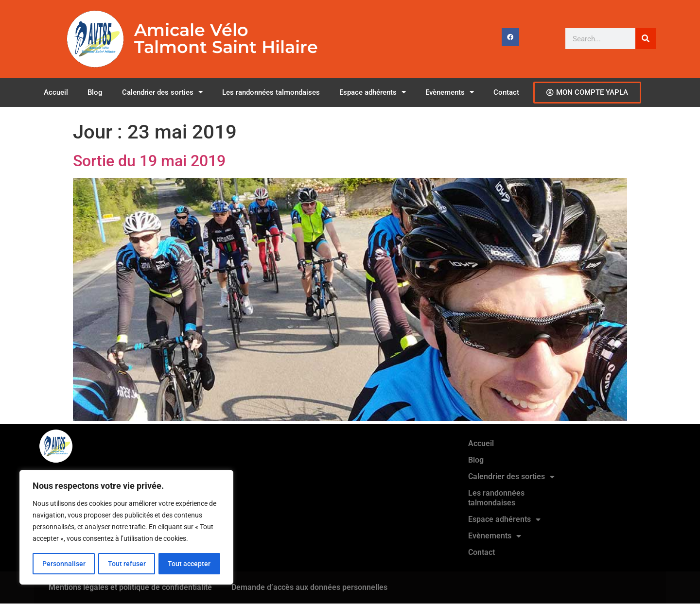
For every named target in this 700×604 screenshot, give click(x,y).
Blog (95, 92)
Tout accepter (190, 564)
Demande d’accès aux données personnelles (309, 587)
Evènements (450, 92)
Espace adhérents (373, 92)
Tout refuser (126, 564)
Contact (506, 92)
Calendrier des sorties (162, 92)
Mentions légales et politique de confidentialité (130, 587)
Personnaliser (63, 564)
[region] (126, 528)
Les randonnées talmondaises (271, 92)
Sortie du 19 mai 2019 (149, 161)
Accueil (56, 92)
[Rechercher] (646, 39)
